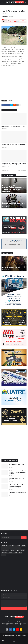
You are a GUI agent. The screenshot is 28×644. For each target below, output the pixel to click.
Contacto (14, 642)
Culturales (18, 546)
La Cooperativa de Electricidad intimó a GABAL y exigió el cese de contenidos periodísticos (17, 486)
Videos (20, 553)
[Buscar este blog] (11, 538)
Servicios (10, 553)
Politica (18, 550)
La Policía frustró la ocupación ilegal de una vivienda (18, 493)
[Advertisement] (14, 83)
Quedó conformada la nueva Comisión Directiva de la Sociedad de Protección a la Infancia (18, 472)
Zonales (4, 555)
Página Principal (5, 8)
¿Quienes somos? (6, 640)
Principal (23, 550)
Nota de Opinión (5, 550)
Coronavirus (11, 546)
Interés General (5, 548)
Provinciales (4, 553)
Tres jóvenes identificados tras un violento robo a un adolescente (16, 479)
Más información (23, 110)
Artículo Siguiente (22, 171)
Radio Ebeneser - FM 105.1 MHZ (19, 640)
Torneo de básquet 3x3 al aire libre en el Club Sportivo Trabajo (14, 145)
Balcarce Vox (5, 546)
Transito (16, 553)
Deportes (10, 8)
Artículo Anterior (6, 171)
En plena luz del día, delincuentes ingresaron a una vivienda (16, 465)
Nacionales (18, 548)
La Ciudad (12, 548)
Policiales (12, 550)
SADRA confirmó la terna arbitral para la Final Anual (13, 127)
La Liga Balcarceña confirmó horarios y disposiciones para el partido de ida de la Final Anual (14, 164)
